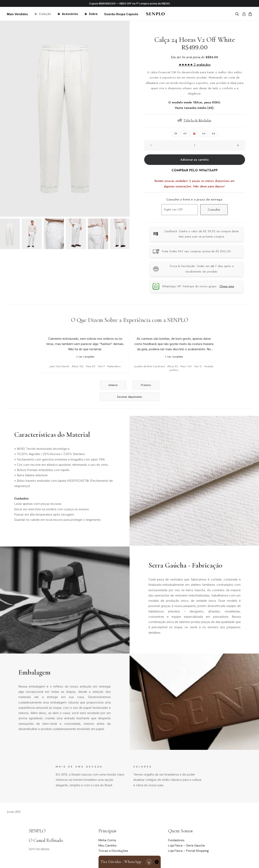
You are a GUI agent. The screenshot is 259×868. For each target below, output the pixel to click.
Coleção (45, 14)
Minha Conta (107, 840)
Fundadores (176, 840)
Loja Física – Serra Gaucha (186, 846)
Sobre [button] (93, 14)
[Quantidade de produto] (195, 145)
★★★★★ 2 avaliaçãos (195, 65)
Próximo (146, 385)
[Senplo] (155, 14)
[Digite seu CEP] (180, 210)
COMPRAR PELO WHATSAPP (195, 170)
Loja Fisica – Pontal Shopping (188, 851)
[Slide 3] (54, 234)
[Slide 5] (98, 234)
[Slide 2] (32, 234)
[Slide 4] (76, 234)
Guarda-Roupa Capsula (121, 14)
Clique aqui (227, 286)
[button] (238, 14)
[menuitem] (19, 14)
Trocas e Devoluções (113, 851)
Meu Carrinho (108, 846)
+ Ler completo (85, 357)
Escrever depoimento (130, 397)
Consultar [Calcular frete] (214, 210)
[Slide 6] (120, 234)
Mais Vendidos (17, 14)
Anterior (113, 385)
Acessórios (70, 14)
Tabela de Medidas (195, 120)
